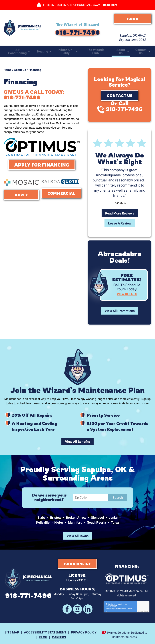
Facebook (69, 608)
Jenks (113, 519)
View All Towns (78, 536)
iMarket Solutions (118, 630)
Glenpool (97, 519)
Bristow (56, 519)
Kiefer (59, 523)
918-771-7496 (77, 29)
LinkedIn (86, 608)
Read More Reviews (120, 206)
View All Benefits (77, 440)
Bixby (41, 519)
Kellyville (43, 523)
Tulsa (115, 523)
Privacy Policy (119, 607)
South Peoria (97, 523)
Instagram (77, 608)
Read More (110, 5)
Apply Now (21, 195)
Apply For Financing (42, 163)
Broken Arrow (76, 519)
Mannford (75, 523)
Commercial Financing (61, 193)
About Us (20, 63)
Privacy (141, 610)
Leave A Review (120, 216)
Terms (146, 610)
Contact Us (120, 89)
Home (8, 63)
